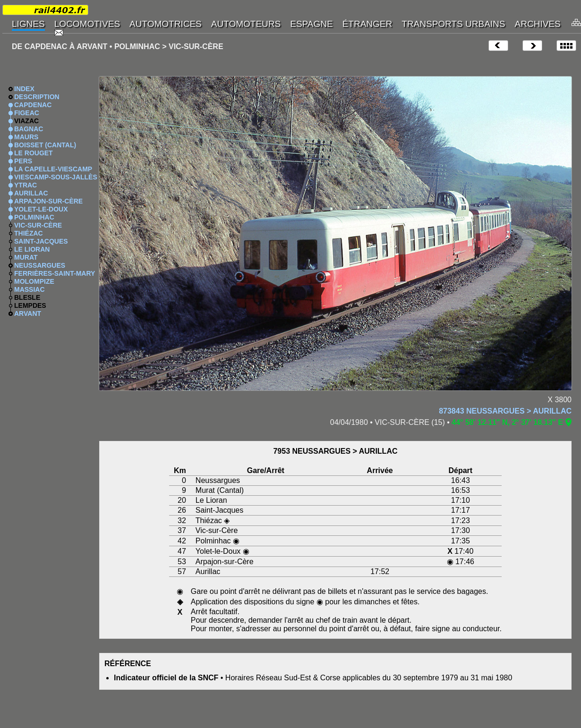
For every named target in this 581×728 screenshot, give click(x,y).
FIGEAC (27, 113)
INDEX (24, 89)
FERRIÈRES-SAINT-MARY (55, 273)
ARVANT (28, 313)
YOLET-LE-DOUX (41, 209)
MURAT (26, 257)
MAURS (26, 137)
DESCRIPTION (37, 97)
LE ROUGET (34, 153)
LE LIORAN (32, 249)
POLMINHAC (34, 217)
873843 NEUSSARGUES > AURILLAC (505, 411)
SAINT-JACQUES (41, 241)
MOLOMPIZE (34, 281)
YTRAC (26, 185)
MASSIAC (30, 289)
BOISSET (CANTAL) (45, 145)
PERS (23, 161)
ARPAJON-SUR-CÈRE (48, 201)
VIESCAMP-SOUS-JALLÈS (56, 177)
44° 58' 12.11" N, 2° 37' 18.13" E (507, 422)
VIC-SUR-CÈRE (38, 225)
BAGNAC (29, 129)
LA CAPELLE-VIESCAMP (53, 169)
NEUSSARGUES (40, 265)
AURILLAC (31, 193)
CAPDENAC (33, 105)
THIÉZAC (29, 233)
